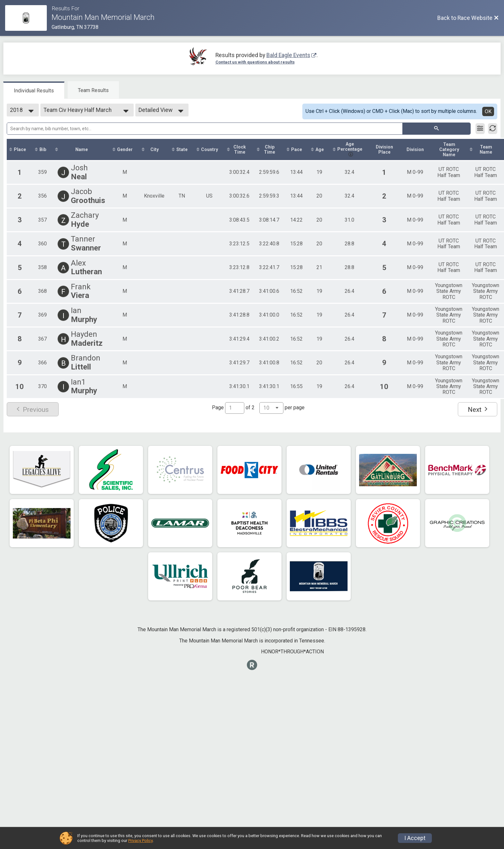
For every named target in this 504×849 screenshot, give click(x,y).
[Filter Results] (480, 129)
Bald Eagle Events (288, 55)
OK (488, 111)
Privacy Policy (140, 841)
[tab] (34, 90)
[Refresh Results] (493, 129)
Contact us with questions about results (255, 62)
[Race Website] (28, 18)
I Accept (415, 838)
